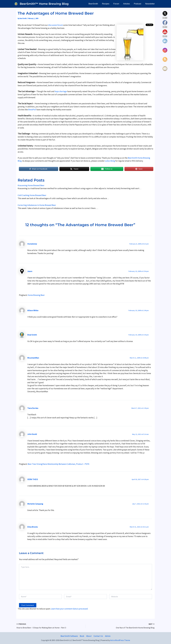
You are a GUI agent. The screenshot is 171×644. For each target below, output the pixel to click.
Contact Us (98, 636)
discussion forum (56, 25)
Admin (108, 636)
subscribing (110, 161)
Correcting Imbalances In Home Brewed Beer (37, 205)
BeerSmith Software (69, 636)
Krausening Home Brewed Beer (31, 185)
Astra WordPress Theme (120, 640)
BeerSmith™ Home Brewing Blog (44, 4)
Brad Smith (32, 335)
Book (82, 636)
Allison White (33, 310)
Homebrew (32, 244)
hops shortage (61, 91)
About (89, 636)
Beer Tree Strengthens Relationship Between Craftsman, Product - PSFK (58, 464)
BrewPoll (32, 110)
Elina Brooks (33, 527)
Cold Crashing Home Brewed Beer (32, 195)
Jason (30, 271)
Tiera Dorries (33, 408)
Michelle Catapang (35, 504)
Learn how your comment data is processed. (70, 609)
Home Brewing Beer (36, 295)
